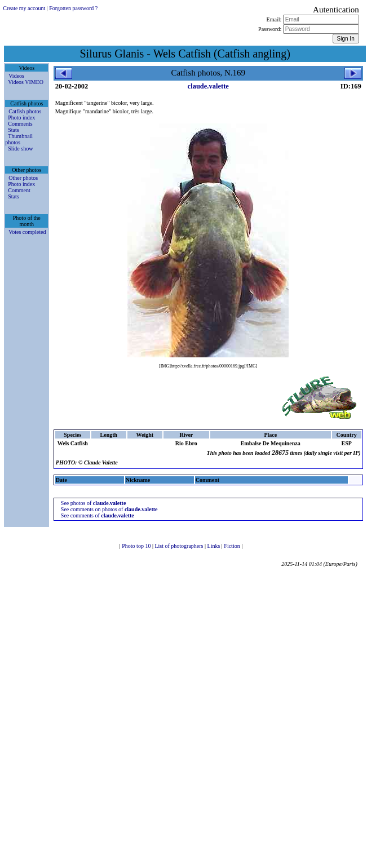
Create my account (24, 8)
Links (215, 546)
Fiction (233, 546)
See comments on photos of (109, 509)
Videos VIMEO (26, 82)
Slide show (20, 149)
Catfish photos (25, 111)
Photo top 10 (137, 546)
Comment (19, 190)
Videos (16, 76)
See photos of (94, 503)
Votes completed (27, 232)
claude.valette (208, 86)
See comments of (98, 515)
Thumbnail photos (19, 139)
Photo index (21, 118)
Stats (13, 130)
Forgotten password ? (73, 8)
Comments (20, 124)
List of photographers (180, 546)
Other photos (23, 178)
